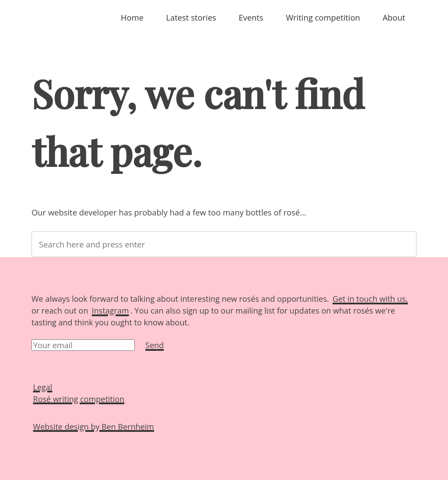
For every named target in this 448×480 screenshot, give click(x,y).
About (394, 17)
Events (251, 17)
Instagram (110, 311)
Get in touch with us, (370, 299)
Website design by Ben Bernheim (94, 426)
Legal (43, 387)
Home (132, 17)
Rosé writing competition (79, 399)
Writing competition (323, 17)
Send (154, 345)
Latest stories (191, 17)
